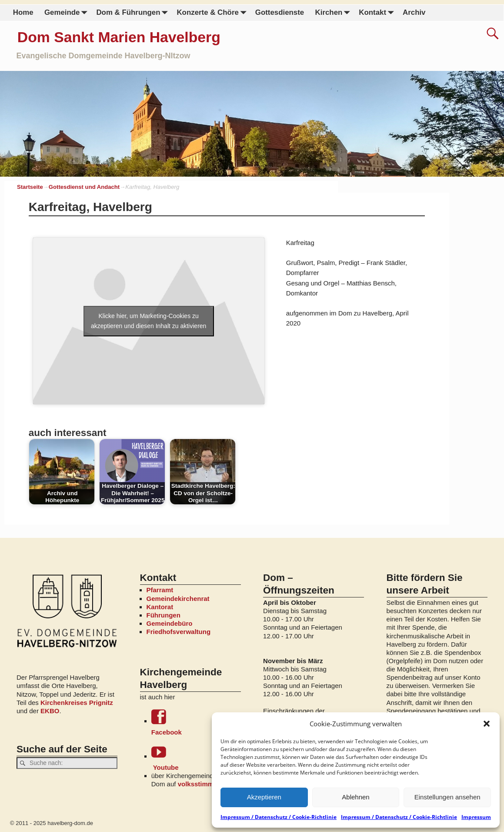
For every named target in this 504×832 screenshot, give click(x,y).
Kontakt (378, 13)
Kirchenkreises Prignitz (77, 703)
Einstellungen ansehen (447, 797)
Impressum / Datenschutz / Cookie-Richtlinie (279, 817)
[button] (487, 724)
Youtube (196, 758)
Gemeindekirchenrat (178, 599)
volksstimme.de (202, 784)
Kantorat (160, 607)
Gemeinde (68, 13)
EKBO (50, 711)
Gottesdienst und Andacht (84, 187)
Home (23, 12)
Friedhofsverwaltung (179, 632)
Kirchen (334, 13)
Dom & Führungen (134, 13)
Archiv (414, 12)
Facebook (196, 723)
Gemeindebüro (170, 623)
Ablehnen (355, 797)
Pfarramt (160, 590)
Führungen (164, 615)
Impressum (476, 817)
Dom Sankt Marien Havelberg (119, 37)
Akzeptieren (264, 797)
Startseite (30, 187)
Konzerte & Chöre (213, 13)
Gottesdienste (280, 12)
